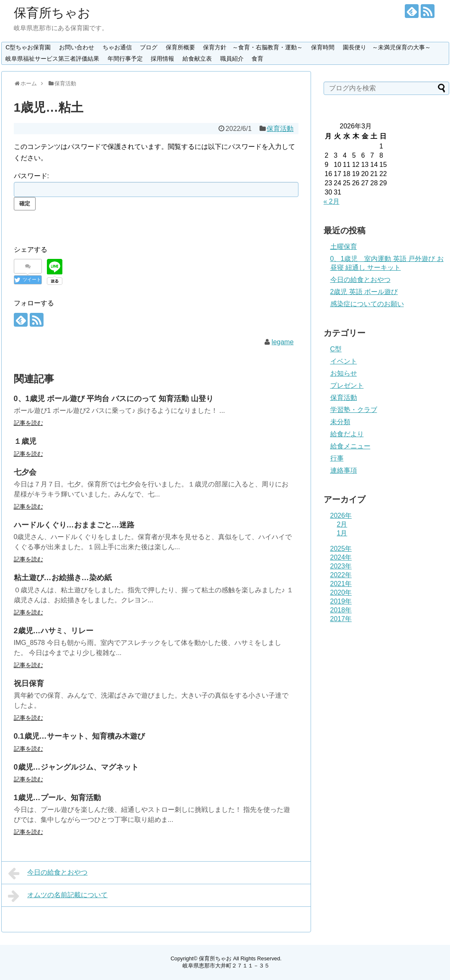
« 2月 (332, 201)
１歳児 (25, 441)
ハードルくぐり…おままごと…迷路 (74, 525)
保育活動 (280, 129)
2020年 (341, 592)
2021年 (341, 584)
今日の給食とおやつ (48, 873)
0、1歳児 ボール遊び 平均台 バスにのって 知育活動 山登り (114, 399)
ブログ (149, 47)
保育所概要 (180, 47)
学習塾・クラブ (354, 410)
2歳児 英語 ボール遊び (364, 292)
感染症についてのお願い (367, 304)
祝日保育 (29, 683)
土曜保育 (344, 247)
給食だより (347, 434)
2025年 (341, 549)
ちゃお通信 (117, 47)
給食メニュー (350, 446)
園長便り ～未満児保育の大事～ (387, 47)
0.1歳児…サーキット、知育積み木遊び (79, 736)
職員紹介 (232, 59)
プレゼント (347, 385)
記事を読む (28, 423)
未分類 (340, 422)
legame (283, 342)
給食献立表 (197, 59)
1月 (342, 533)
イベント (344, 361)
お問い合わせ (77, 47)
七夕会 (25, 472)
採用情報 (162, 59)
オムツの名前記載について (58, 896)
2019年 (341, 601)
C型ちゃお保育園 (28, 47)
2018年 (341, 610)
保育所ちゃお (52, 13)
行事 (337, 458)
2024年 (341, 557)
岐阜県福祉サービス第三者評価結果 (52, 59)
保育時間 (323, 47)
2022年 (341, 575)
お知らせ (344, 373)
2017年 (341, 619)
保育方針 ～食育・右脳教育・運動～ (253, 47)
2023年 (341, 566)
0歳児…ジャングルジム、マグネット (76, 767)
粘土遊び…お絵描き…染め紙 (63, 578)
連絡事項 (344, 470)
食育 (257, 59)
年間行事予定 (125, 59)
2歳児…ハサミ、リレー (54, 631)
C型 (336, 349)
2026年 (341, 516)
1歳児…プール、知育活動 (57, 798)
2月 (342, 524)
